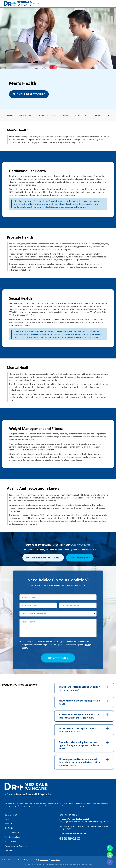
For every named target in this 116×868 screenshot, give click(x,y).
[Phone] (110, 848)
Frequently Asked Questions (16, 846)
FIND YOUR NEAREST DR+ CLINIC (43, 558)
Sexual (53, 115)
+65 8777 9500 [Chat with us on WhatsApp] (65, 829)
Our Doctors (9, 828)
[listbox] (58, 614)
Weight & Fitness (81, 115)
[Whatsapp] (110, 855)
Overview (9, 115)
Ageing (97, 115)
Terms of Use (44, 860)
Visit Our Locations (12, 837)
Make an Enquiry (80, 558)
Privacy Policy (56, 860)
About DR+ (9, 823)
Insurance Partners (12, 841)
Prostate (41, 115)
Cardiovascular (25, 115)
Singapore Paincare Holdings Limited (34, 794)
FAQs (109, 115)
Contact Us (9, 850)
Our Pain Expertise (12, 832)
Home (7, 819)
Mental (65, 115)
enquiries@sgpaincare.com (75, 833)
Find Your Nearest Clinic (29, 94)
